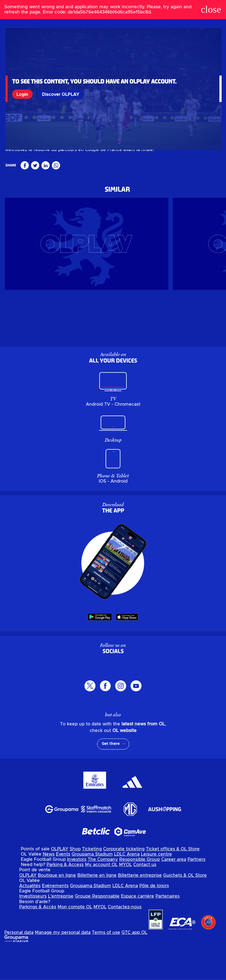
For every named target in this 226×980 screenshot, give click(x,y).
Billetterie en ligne (97, 907)
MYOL (125, 897)
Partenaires (168, 928)
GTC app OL (134, 964)
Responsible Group (140, 891)
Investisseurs (33, 928)
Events (63, 886)
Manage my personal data (63, 964)
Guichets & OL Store (185, 907)
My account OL (101, 897)
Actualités (30, 918)
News (49, 886)
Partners (197, 891)
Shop (75, 881)
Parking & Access (65, 897)
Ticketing (92, 881)
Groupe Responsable (97, 928)
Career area (174, 891)
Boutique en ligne (57, 907)
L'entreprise (61, 928)
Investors (77, 891)
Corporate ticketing (124, 881)
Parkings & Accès (38, 939)
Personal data (19, 964)
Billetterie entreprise (140, 907)
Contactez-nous (125, 939)
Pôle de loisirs (154, 918)
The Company (103, 891)
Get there (111, 776)
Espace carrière (138, 928)
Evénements (55, 918)
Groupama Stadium (92, 886)
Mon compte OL (75, 939)
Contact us (145, 897)
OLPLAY (60, 881)
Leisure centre (156, 886)
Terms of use (106, 964)
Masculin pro (18, 180)
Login (23, 94)
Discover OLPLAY (62, 94)
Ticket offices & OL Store (173, 881)
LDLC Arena (127, 886)
